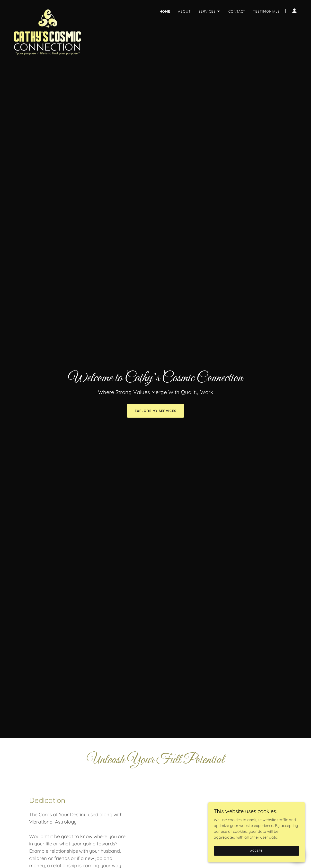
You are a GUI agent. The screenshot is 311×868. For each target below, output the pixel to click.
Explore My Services (156, 411)
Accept (256, 851)
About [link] (184, 11)
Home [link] (165, 11)
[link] (47, 10)
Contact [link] (237, 11)
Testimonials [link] (266, 11)
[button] (209, 11)
